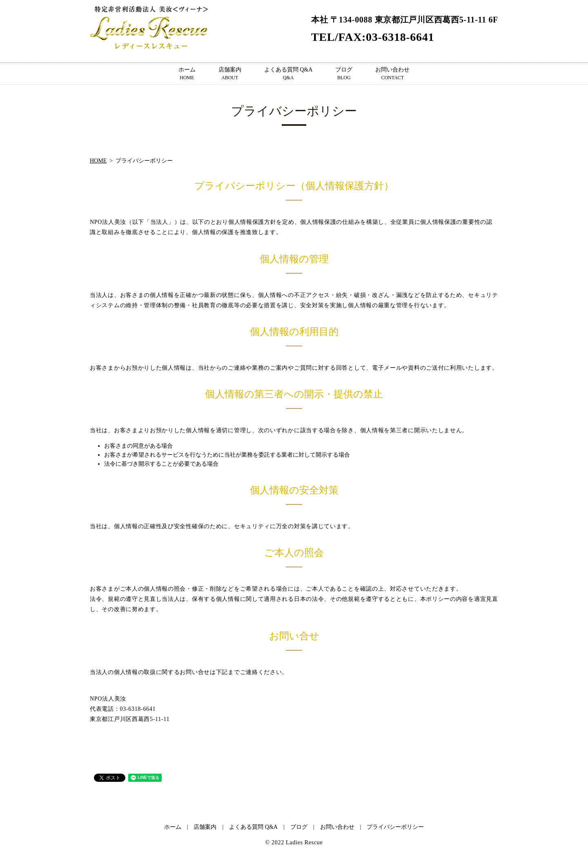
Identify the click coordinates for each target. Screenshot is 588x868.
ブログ (344, 74)
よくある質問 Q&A (288, 74)
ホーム (187, 74)
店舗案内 (230, 74)
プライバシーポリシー (395, 827)
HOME (98, 161)
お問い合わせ (392, 74)
